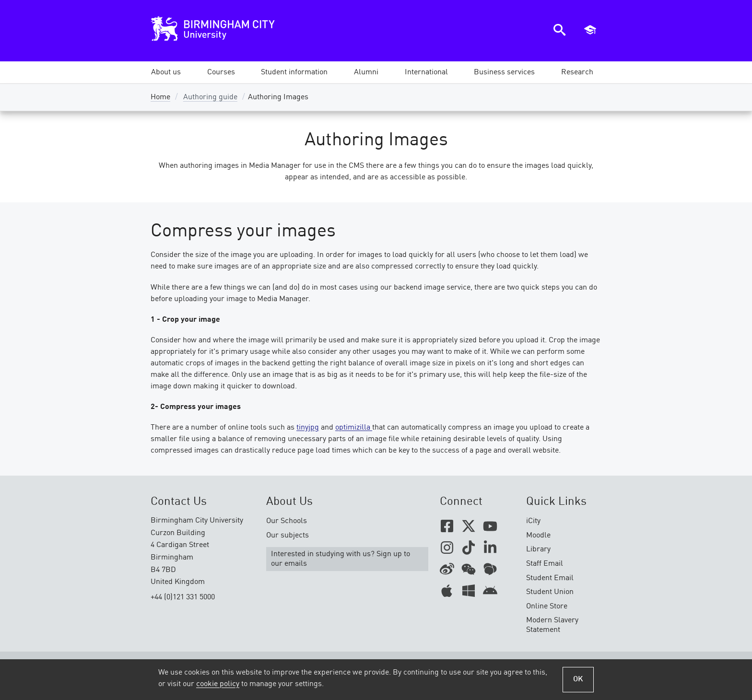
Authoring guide (210, 97)
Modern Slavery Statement (552, 625)
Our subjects (288, 536)
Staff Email (545, 564)
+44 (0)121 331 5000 (183, 597)
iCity (533, 521)
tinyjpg (308, 428)
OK (578, 679)
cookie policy (218, 684)
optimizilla (354, 428)
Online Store (547, 607)
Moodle (538, 536)
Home (160, 97)
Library (538, 549)
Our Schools (287, 521)
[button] (166, 72)
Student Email (550, 578)
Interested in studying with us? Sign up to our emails (341, 559)
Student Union (550, 592)
